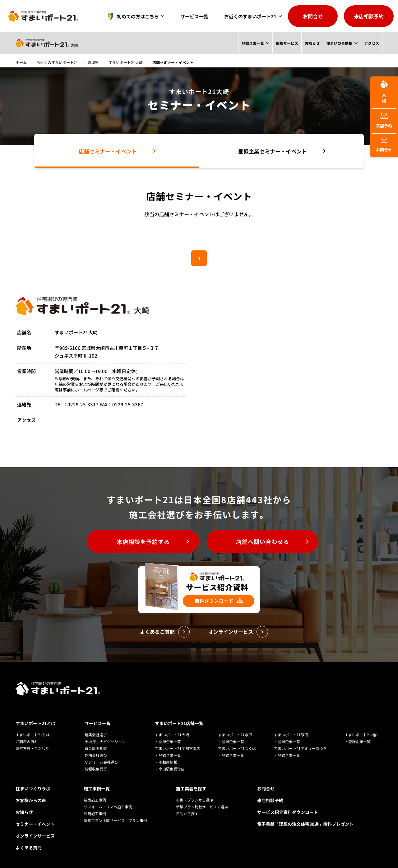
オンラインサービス (35, 836)
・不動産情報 (166, 762)
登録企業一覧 (252, 43)
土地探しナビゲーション (105, 741)
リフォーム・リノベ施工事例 (108, 807)
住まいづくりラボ (33, 788)
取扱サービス (287, 43)
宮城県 (93, 62)
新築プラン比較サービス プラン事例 (115, 820)
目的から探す (187, 813)
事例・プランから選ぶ (195, 800)
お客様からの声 (31, 800)
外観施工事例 (95, 813)
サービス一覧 (194, 16)
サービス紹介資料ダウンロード (288, 812)
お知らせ (312, 43)
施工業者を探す (191, 788)
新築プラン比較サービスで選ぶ (202, 807)
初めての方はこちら (132, 16)
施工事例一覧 (97, 788)
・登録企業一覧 (168, 741)
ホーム (21, 62)
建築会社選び (96, 735)
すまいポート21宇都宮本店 (178, 748)
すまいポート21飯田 (291, 735)
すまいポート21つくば (237, 748)
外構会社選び (96, 755)
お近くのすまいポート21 (250, 16)
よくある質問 (29, 847)
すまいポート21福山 (362, 735)
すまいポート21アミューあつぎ (300, 748)
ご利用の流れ (27, 741)
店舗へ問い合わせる (263, 541)
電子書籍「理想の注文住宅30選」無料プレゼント (305, 824)
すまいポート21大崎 (126, 62)
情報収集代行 (96, 769)
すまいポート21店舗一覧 (179, 723)
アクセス (372, 43)
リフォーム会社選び (101, 762)
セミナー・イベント (35, 824)
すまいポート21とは (35, 723)
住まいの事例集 (339, 43)
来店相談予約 (369, 16)
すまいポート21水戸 (235, 735)
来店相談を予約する (143, 541)
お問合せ (313, 16)
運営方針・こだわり (32, 748)
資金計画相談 (96, 748)
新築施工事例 (95, 800)
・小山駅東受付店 (170, 769)
